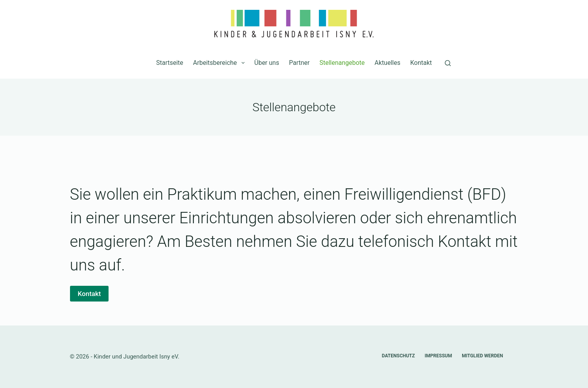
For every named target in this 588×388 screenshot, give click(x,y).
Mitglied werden (482, 356)
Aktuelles (387, 63)
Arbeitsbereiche (220, 63)
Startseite (170, 63)
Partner (300, 63)
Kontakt (421, 63)
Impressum (438, 356)
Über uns (267, 63)
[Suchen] (448, 63)
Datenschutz (398, 356)
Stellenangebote (342, 63)
